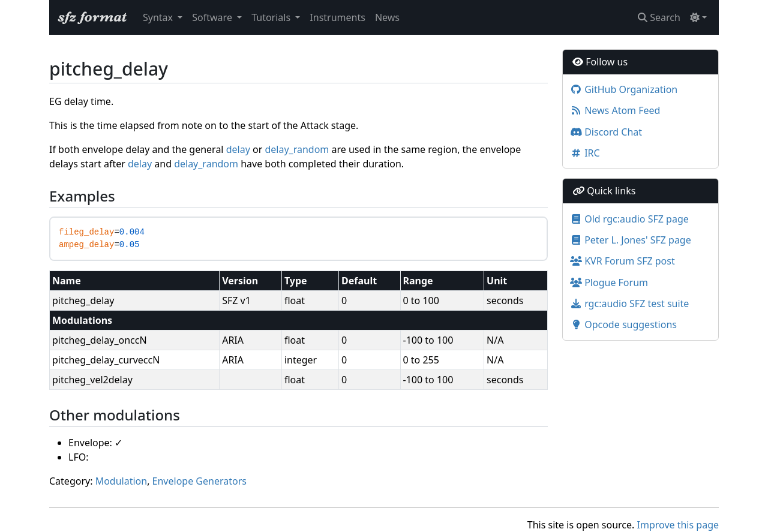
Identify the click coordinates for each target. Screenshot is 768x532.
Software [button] (213, 17)
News (387, 17)
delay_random (297, 149)
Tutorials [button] (272, 17)
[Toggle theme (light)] (698, 17)
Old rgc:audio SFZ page (629, 219)
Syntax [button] (159, 17)
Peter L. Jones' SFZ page (631, 240)
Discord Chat (606, 132)
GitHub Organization (624, 89)
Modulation (121, 481)
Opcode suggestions (623, 324)
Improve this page (678, 525)
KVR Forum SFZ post (622, 261)
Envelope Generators (199, 481)
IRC (585, 153)
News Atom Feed (615, 110)
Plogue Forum (609, 282)
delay (238, 149)
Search (659, 17)
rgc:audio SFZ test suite (629, 303)
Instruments (337, 17)
